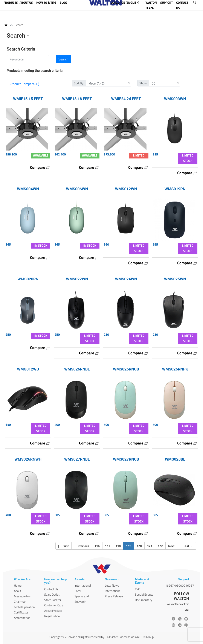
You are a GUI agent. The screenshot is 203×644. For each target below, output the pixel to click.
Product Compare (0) (24, 84)
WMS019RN (175, 189)
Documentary (143, 600)
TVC (137, 589)
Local (78, 591)
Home (18, 585)
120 (139, 546)
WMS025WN (175, 279)
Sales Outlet (52, 594)
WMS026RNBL (77, 369)
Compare (40, 167)
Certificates (21, 612)
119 (130, 546)
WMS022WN (77, 279)
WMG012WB (28, 369)
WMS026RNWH (28, 459)
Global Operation (24, 607)
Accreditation (22, 618)
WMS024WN (126, 279)
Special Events (144, 594)
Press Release (114, 596)
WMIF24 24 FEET (126, 99)
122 (160, 546)
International (83, 585)
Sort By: (79, 83)
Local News (112, 585)
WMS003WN (175, 99)
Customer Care (54, 605)
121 (150, 546)
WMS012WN (126, 189)
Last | (188, 546)
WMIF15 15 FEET (28, 99)
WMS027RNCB (126, 459)
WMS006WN (77, 189)
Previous (82, 546)
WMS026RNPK (175, 369)
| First (63, 546)
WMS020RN (28, 279)
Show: (143, 83)
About (18, 591)
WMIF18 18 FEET (77, 99)
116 (97, 546)
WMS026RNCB (126, 369)
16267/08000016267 (180, 585)
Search (19, 25)
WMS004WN (28, 189)
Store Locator (53, 600)
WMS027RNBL (77, 459)
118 (118, 546)
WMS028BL (175, 459)
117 (108, 546)
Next (173, 546)
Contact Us (51, 589)
